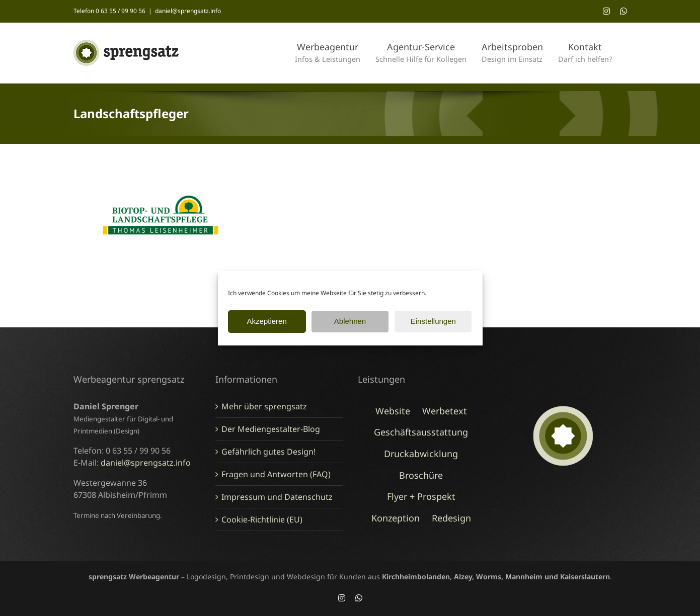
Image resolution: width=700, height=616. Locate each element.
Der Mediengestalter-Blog (271, 429)
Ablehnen (350, 321)
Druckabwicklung (421, 454)
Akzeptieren (267, 321)
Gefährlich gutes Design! (268, 452)
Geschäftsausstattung (421, 432)
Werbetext (445, 411)
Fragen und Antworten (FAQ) (276, 474)
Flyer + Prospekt (421, 496)
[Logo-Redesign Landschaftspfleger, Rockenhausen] (161, 175)
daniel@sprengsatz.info (188, 11)
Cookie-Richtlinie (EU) (262, 519)
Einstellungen (433, 321)
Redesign (451, 518)
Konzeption (396, 518)
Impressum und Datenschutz (277, 497)
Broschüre (421, 475)
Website (393, 411)
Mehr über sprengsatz (264, 406)
